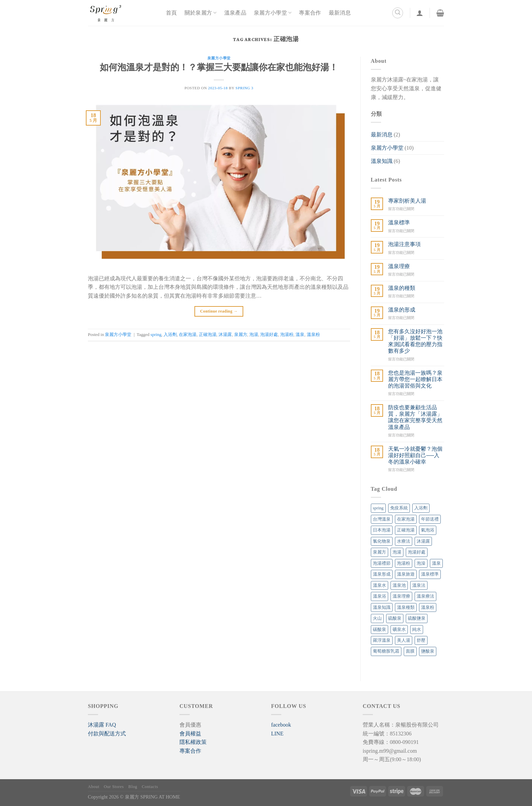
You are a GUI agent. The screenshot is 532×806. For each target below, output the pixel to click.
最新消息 (340, 13)
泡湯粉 (287, 335)
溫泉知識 (382, 161)
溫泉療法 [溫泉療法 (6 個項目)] (425, 596)
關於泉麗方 (201, 13)
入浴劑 (170, 335)
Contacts (150, 787)
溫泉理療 (399, 266)
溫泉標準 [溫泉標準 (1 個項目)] (430, 574)
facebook (281, 725)
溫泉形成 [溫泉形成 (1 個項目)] (382, 574)
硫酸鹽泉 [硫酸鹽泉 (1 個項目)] (417, 618)
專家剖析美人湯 (407, 201)
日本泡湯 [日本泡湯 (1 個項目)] (382, 530)
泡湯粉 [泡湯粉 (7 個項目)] (404, 563)
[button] (102, 725)
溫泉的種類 (402, 288)
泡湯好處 (269, 335)
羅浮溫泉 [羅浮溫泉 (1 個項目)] (382, 640)
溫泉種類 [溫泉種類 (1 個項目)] (406, 607)
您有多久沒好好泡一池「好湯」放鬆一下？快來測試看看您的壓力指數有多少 (415, 341)
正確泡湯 (208, 335)
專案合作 (310, 13)
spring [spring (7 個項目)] (378, 508)
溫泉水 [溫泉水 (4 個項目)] (379, 585)
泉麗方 (241, 335)
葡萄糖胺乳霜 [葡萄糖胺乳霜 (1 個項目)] (386, 651)
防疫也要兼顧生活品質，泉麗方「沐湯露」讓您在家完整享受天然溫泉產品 (415, 417)
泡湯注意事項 (404, 244)
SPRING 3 (244, 88)
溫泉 (300, 335)
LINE (277, 734)
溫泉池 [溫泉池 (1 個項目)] (399, 585)
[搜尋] (398, 13)
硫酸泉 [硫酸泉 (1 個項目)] (395, 618)
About (94, 787)
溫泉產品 (235, 13)
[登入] (420, 13)
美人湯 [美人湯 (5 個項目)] (404, 640)
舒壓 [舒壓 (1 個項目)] (421, 640)
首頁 (172, 13)
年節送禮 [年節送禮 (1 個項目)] (430, 519)
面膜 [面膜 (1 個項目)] (410, 651)
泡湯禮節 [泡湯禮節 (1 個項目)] (382, 563)
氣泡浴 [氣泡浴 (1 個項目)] (428, 530)
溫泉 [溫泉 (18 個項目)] (436, 563)
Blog (133, 787)
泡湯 (254, 335)
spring (156, 335)
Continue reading (219, 311)
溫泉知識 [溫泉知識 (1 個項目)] (382, 607)
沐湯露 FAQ (102, 725)
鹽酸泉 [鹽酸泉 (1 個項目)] (428, 651)
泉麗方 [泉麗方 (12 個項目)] (379, 552)
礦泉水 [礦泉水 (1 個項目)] (399, 630)
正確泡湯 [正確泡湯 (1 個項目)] (406, 530)
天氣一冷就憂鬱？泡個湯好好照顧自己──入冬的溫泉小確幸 (415, 455)
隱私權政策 (193, 742)
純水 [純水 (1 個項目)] (417, 630)
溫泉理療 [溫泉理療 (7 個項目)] (401, 596)
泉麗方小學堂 (273, 13)
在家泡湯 (188, 335)
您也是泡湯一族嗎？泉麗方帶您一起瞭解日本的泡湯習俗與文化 (415, 379)
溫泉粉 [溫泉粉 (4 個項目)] (428, 607)
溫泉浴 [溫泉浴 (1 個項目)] (379, 596)
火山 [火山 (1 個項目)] (377, 618)
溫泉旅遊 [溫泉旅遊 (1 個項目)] (406, 574)
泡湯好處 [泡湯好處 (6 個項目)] (417, 552)
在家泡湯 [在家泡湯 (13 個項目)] (406, 519)
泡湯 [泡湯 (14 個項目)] (397, 552)
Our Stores (114, 787)
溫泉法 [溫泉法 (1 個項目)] (419, 585)
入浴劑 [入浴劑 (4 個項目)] (421, 508)
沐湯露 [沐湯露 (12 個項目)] (423, 541)
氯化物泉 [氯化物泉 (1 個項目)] (382, 541)
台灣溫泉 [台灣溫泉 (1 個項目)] (382, 519)
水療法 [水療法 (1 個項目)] (404, 541)
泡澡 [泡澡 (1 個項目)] (421, 563)
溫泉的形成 (402, 310)
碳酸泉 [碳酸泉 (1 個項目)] (379, 630)
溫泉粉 (313, 335)
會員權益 (190, 734)
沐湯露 (225, 335)
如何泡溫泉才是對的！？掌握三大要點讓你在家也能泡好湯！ (219, 68)
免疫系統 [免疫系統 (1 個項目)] (399, 508)
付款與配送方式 (107, 734)
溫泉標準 (399, 222)
